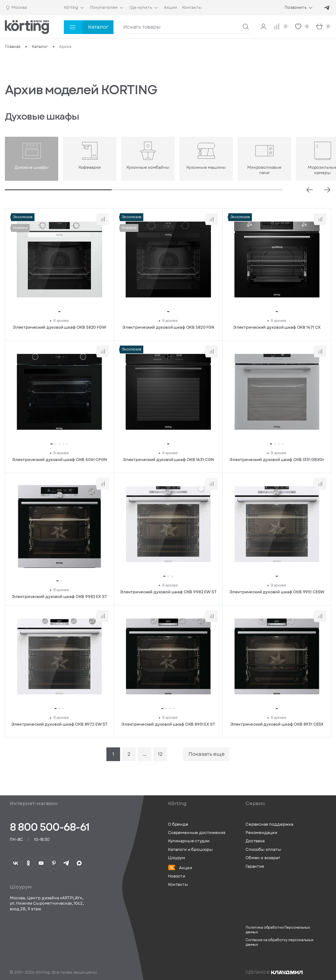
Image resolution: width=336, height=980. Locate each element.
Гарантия (255, 867)
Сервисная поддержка (269, 824)
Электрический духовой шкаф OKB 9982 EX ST (59, 597)
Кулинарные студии (189, 841)
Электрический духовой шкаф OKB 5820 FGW (59, 327)
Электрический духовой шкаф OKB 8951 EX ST (168, 724)
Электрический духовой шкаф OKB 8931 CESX (277, 724)
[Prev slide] (310, 190)
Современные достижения (197, 833)
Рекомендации (261, 833)
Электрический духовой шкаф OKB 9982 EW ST (168, 592)
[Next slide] (327, 190)
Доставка (255, 841)
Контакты (178, 885)
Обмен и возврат (263, 858)
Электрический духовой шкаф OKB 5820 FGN (168, 327)
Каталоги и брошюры (190, 850)
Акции (180, 868)
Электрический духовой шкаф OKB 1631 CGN (168, 460)
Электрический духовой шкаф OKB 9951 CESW (277, 592)
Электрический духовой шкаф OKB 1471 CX (277, 327)
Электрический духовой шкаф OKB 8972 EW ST (59, 724)
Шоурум (177, 858)
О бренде (178, 824)
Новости (177, 876)
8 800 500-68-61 (50, 827)
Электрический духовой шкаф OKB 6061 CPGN (59, 460)
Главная (13, 47)
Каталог (40, 47)
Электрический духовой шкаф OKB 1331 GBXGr (277, 460)
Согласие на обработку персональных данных (280, 942)
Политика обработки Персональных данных (278, 930)
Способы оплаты (263, 850)
